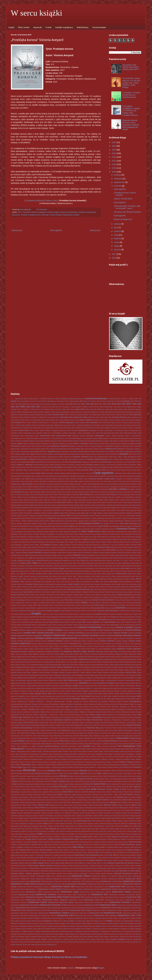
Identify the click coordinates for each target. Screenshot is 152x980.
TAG (75, 824)
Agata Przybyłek (39, 412)
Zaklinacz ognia (21, 929)
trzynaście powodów (107, 842)
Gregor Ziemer (32, 547)
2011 (101, 404)
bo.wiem (44, 454)
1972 (140, 401)
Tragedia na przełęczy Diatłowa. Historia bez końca (56, 837)
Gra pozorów (120, 545)
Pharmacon (137, 730)
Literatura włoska (135, 641)
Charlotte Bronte (38, 465)
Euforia (76, 526)
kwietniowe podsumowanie (117, 620)
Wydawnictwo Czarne (132, 881)
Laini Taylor (137, 620)
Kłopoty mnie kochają (111, 597)
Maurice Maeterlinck (64, 667)
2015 (119, 404)
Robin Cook (132, 773)
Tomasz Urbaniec (114, 834)
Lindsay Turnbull (78, 625)
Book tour (116, 454)
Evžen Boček (103, 526)
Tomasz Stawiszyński (101, 834)
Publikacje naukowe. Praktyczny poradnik (115, 759)
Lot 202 (125, 644)
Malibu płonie (65, 654)
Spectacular (137, 800)
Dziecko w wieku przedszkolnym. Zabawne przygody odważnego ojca (108, 505)
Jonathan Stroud (32, 584)
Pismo (51, 736)
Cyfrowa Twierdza (60, 473)
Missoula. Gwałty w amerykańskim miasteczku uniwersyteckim (114, 680)
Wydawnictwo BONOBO (116, 879)
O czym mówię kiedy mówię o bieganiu (58, 709)
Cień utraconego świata (38, 467)
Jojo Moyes (114, 582)
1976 (12, 404)
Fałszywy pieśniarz (51, 529)
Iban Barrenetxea (39, 558)
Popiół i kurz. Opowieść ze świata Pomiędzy (27, 746)
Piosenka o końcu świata (133, 733)
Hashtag (45, 553)
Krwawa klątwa (111, 608)
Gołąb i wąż (38, 545)
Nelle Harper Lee (97, 696)
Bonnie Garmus (91, 454)
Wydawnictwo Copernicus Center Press (58, 881)
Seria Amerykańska (95, 787)
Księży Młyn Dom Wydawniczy (109, 617)
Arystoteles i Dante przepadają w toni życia (84, 433)
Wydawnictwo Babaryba (44, 879)
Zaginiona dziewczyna (55, 926)
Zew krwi (132, 934)
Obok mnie (138, 709)
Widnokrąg (86, 858)
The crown (123, 829)
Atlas (113, 433)
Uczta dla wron (87, 844)
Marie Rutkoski (16, 662)
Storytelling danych (78, 808)
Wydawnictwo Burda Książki (20, 881)
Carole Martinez (41, 462)
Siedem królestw (112, 792)
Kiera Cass (25, 595)
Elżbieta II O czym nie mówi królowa (122, 516)
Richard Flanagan (29, 773)
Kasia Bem (63, 589)
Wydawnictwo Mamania (117, 895)
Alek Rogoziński (135, 415)
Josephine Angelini (61, 584)
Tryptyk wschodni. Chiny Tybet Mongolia (24, 842)
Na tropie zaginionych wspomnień (45, 691)
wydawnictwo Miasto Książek (94, 897)
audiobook (76, 436)
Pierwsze (91, 733)
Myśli (88, 688)
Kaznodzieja (119, 592)
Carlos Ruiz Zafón (28, 462)
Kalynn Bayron (101, 587)
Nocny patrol (83, 707)
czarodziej (73, 476)
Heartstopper (53, 553)
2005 (75, 404)
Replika (76, 771)
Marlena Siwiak (55, 662)
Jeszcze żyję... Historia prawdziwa (79, 576)
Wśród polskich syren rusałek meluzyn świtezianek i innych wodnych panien (79, 873)
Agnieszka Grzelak (98, 412)
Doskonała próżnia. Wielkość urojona (62, 497)
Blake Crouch (105, 452)
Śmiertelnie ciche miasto (64, 821)
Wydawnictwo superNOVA (61, 910)
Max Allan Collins (78, 667)
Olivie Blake (55, 717)
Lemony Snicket (16, 625)
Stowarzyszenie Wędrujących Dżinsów (121, 808)
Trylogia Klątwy (42, 839)
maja (116, 235)
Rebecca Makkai (108, 767)
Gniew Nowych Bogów (98, 542)
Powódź (83, 749)
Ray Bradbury (70, 767)
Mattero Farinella (36, 667)
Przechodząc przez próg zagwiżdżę (90, 754)
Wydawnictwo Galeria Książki (50, 889)
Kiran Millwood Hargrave (65, 595)
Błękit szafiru (26, 454)
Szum (63, 818)
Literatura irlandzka (120, 633)
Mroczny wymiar (97, 686)
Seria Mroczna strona (18, 789)
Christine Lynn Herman (107, 465)
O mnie (49, 27)
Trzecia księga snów (57, 842)
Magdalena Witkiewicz (72, 651)
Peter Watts (117, 730)
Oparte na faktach (85, 717)
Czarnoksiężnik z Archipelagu (21, 476)
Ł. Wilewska (120, 646)
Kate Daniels (28, 592)
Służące (35, 800)
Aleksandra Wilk (106, 417)
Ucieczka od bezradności (61, 844)
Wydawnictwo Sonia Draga (111, 908)
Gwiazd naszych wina (119, 547)
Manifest (61, 657)
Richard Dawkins (16, 773)
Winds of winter (102, 863)
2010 (96, 404)
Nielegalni (105, 701)
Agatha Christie (50, 412)
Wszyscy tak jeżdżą (73, 871)
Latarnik (13, 622)
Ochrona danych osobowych (21, 712)
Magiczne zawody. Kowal (41, 654)
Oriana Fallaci (39, 723)
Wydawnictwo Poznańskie (29, 905)
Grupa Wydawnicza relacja (76, 547)
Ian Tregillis (29, 558)
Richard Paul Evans (43, 773)
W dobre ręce (110, 850)
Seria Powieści (44, 789)
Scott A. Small (111, 784)
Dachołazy (43, 484)
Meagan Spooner (90, 667)
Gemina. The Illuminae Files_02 (24, 539)
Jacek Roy (60, 563)
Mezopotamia (46, 670)
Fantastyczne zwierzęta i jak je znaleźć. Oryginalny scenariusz (95, 529)
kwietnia (118, 239)
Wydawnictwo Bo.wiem (99, 879)
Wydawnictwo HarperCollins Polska (129, 889)
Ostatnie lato (44, 725)
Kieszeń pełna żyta (36, 595)
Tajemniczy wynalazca (31, 826)
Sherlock (77, 792)
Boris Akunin (133, 454)
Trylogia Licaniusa (54, 839)
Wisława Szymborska (116, 863)
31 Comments (42, 210)
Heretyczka (121, 553)
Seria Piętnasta (32, 789)
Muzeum (49, 688)
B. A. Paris (52, 438)
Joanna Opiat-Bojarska (115, 579)
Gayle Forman (75, 537)
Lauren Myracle (43, 622)
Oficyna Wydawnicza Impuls (126, 712)
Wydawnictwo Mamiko (134, 895)
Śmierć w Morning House (33, 821)
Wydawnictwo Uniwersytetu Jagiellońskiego (34, 913)
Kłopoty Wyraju (124, 597)
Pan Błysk (36, 728)
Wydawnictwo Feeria (101, 887)
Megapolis (132, 667)
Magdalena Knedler (125, 649)
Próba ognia (15, 754)
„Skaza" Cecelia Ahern (123, 199)
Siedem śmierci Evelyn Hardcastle (130, 792)
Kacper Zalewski (70, 587)
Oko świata (85, 715)
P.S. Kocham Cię (103, 725)
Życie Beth (97, 942)
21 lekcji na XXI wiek (48, 407)
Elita (81, 516)
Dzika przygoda (101, 510)
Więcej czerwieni (119, 860)
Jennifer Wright (64, 574)
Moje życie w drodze (72, 683)
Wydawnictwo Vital (96, 913)
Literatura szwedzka (55, 641)
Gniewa (109, 542)
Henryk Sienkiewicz (85, 553)
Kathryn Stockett (104, 592)
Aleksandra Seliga (80, 417)
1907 (132, 401)
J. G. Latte (124, 560)
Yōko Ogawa (95, 921)
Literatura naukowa (74, 636)
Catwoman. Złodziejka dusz (91, 462)
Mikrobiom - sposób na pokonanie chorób (43, 678)
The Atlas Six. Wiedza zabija (109, 829)
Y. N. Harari (78, 921)
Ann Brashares (96, 425)
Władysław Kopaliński (61, 866)
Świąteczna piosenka (35, 824)
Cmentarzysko (128, 467)
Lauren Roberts (65, 622)
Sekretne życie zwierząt (44, 787)
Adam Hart (89, 409)
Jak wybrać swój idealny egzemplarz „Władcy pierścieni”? (131, 67)
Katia (112, 592)
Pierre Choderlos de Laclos (62, 733)
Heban (60, 553)
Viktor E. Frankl (69, 850)
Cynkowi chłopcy (72, 473)
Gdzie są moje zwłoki (123, 537)
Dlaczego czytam (28, 492)
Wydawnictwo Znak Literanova (106, 916)
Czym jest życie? (124, 481)
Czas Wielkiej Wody (28, 479)
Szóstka (100, 816)
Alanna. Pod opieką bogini (92, 415)
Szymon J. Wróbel (83, 818)
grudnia (117, 175)
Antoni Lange (34, 430)
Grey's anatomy (51, 547)
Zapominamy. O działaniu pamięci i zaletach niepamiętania (31, 931)
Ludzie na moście (93, 646)
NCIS (64, 696)
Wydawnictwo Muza (33, 900)
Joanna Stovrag (129, 579)
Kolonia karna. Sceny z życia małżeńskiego (40, 600)
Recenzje (45, 215)
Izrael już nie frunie (113, 560)
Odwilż (105, 712)
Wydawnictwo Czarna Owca (112, 881)
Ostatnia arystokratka (32, 725)
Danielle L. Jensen (81, 484)
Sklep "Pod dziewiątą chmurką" (80, 797)
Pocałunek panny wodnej (27, 738)
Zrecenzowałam (99, 27)
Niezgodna (92, 704)
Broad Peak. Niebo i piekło (118, 457)
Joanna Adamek (33, 579)
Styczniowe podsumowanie (104, 810)
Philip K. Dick (15, 733)
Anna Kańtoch (24, 428)
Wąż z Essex (104, 855)
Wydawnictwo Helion (18, 892)
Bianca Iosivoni (100, 449)
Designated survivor (117, 487)
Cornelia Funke (100, 470)
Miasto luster (109, 670)
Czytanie (29, 484)
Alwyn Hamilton (86, 420)
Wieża (106, 860)
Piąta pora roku (48, 733)
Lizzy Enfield (64, 644)
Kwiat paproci (102, 620)
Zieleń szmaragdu (31, 937)
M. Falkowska (55, 649)
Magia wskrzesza (17, 654)
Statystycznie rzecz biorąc (59, 805)
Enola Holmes (75, 518)
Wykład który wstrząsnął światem (22, 918)
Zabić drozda (70, 923)
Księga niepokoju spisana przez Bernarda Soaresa (28, 617)
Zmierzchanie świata (28, 939)
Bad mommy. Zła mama (64, 438)
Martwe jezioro (136, 662)
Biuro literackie (79, 452)
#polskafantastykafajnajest (96, 398)
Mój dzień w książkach (107, 683)
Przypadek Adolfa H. (38, 759)
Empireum (52, 518)
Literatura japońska (18, 636)
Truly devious (123, 837)
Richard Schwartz (58, 773)
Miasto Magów (119, 670)
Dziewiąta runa (59, 510)
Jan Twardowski (101, 568)
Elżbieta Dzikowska (102, 516)
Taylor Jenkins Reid (117, 826)
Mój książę (119, 683)
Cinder (80, 467)
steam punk (73, 805)
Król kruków (130, 605)
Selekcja (56, 787)
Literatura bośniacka (39, 630)
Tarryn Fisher (88, 826)
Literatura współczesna (21, 643)
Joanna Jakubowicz (100, 579)
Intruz (33, 560)
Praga (127, 749)
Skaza (67, 797)
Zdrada (67, 934)
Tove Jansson (33, 837)
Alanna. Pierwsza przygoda (74, 415)
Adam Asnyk (71, 409)
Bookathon (124, 454)
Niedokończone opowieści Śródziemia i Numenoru (35, 701)
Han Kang (21, 550)
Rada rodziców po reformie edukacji (44, 765)
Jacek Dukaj (52, 563)
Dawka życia (22, 487)
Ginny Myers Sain (24, 542)
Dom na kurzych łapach (99, 494)
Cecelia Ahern (106, 462)
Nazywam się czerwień (53, 696)
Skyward (120, 797)
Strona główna (56, 230)
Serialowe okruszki (105, 789)
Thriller (40, 834)
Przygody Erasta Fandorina (20, 759)
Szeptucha (42, 816)
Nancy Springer (35, 694)
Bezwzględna (76, 449)
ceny (125, 462)
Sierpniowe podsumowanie (73, 795)
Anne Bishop (87, 428)
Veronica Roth (25, 850)
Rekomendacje (42, 771)
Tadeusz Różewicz (66, 824)
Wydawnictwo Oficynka (133, 900)
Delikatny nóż (75, 487)
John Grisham (66, 582)
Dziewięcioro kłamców (72, 510)
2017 (20, 212)
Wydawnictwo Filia (117, 887)
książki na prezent (48, 614)
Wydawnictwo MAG (100, 894)
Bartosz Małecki (130, 441)
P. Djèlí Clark (87, 725)
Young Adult (116, 921)
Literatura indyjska (106, 633)
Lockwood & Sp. (75, 644)
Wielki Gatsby (132, 858)
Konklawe (77, 603)
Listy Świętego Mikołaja (52, 627)
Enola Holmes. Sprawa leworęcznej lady (54, 521)
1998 (24, 404)
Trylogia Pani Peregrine (87, 839)
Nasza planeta (88, 694)
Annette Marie (23, 430)
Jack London (68, 563)
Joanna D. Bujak (73, 579)
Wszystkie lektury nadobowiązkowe (92, 871)
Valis (132, 847)
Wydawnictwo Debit (44, 884)
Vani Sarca (138, 847)
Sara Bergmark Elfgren (120, 781)
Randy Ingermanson (84, 765)
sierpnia (118, 224)
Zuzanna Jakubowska (134, 939)
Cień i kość (26, 467)
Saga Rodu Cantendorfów (75, 781)
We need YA (114, 855)
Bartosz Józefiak (119, 441)
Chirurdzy (71, 465)
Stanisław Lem (115, 802)
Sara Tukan (132, 781)
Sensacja (63, 786)
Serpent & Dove (120, 789)
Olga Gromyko (132, 715)
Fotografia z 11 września (55, 534)
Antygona (55, 430)
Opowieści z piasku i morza (132, 720)
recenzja (19, 771)
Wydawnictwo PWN (92, 905)
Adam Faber (80, 409)
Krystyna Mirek (41, 611)
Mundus (139, 686)
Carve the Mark (63, 462)
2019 (114, 168)
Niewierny (70, 704)
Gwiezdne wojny (132, 547)
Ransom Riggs (16, 767)
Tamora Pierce (60, 826)
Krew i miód (54, 605)
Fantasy (50, 212)
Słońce (29, 800)
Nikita (22, 707)
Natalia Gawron (108, 694)
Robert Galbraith (80, 773)
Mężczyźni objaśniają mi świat (75, 670)
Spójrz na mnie (52, 802)
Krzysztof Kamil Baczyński (107, 611)
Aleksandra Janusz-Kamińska (49, 417)
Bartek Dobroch (74, 441)
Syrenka (82, 813)
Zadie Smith (124, 923)
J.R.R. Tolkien (32, 563)
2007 (83, 404)
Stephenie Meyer (17, 808)
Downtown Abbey (81, 497)
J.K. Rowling (21, 563)
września (118, 186)
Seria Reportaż (55, 789)
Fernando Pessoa (30, 532)
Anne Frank (96, 428)
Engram (67, 518)
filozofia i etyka (100, 532)
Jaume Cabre (122, 571)
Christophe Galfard (121, 465)
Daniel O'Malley (69, 484)
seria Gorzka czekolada (120, 787)
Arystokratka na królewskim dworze (117, 430)
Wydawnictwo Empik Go (42, 887)
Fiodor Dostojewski (117, 532)
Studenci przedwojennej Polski (40, 810)
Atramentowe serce (48, 436)
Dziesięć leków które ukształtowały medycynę (53, 508)
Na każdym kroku (116, 688)
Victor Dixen (35, 850)
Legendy (95, 622)
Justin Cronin (33, 587)
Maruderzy (59, 665)
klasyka (114, 595)
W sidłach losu (98, 852)
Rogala (13, 776)
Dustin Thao (23, 502)
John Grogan (75, 582)
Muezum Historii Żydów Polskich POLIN (117, 686)
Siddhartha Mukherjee (88, 792)
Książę (133, 611)
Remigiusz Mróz (54, 770)
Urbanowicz (89, 847)
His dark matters (24, 555)
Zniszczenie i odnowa (61, 939)
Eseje (71, 526)
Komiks (117, 600)
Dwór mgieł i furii (76, 502)
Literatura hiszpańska (92, 633)
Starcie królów (44, 805)
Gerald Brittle (93, 539)
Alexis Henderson (133, 417)
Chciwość (64, 465)
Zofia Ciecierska (79, 939)
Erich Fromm (115, 524)
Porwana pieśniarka (110, 746)
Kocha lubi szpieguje (18, 600)
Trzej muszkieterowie (71, 842)
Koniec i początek (39, 603)
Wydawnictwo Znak (65, 915)
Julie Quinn (133, 584)
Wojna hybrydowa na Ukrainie (120, 866)
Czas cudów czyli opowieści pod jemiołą (128, 476)
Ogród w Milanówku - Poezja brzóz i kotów (49, 715)
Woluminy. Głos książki (70, 868)
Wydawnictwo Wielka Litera (132, 913)
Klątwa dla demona (29, 597)
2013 (109, 404)
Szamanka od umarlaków (113, 813)
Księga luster (128, 614)
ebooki (62, 513)
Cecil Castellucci (118, 462)
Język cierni (135, 576)
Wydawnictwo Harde (109, 889)
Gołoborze (47, 545)
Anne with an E (124, 428)
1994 (16, 404)
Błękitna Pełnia (36, 454)
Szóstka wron (108, 816)
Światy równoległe (21, 824)
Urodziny (96, 847)
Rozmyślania (112, 776)
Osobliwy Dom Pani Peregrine (104, 723)
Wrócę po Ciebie (136, 868)
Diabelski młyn (22, 489)
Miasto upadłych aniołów (35, 672)
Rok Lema (19, 776)
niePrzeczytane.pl (44, 704)
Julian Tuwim (125, 584)
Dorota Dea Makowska (31, 497)
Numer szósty (40, 709)
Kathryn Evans (93, 592)
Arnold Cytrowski (72, 430)
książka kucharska (25, 614)
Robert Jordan (102, 773)
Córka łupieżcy (20, 473)
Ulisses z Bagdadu (17, 847)
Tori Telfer (14, 837)
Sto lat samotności (52, 808)
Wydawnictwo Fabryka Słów (63, 887)
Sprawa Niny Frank (64, 802)
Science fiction (100, 784)
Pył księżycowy (89, 762)
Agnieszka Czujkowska (83, 412)
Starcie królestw (32, 805)
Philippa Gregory (36, 733)
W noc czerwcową (33, 852)
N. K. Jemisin (94, 688)
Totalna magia (23, 837)
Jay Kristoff (138, 571)
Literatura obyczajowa (124, 635)
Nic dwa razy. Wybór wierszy (50, 699)
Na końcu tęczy (128, 688)
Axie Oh (24, 438)
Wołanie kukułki (84, 868)
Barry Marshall (63, 441)
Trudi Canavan (112, 837)
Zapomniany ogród (58, 931)
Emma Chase (35, 518)
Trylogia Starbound (113, 839)
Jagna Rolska (86, 563)
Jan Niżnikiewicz (89, 568)
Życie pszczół (131, 942)
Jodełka (22, 582)
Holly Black (77, 555)
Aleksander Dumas (17, 417)
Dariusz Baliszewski (95, 484)
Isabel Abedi (98, 560)
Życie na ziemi (115, 942)
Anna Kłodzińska (35, 428)
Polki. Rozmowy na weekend (94, 741)
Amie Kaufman (16, 423)
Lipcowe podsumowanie (92, 625)
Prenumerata (82, 751)
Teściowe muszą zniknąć (83, 829)
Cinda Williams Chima (70, 467)
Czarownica (110, 476)
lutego (117, 246)
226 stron (59, 407)
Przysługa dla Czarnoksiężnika (71, 759)
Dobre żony (21, 494)
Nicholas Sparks (80, 699)
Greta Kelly (41, 547)
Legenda (89, 622)
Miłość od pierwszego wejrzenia (22, 680)
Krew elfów (45, 605)
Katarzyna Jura (107, 589)
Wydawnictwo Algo (125, 876)
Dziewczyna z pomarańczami (43, 510)
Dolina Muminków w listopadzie (69, 494)
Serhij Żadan (83, 787)
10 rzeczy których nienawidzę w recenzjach (50, 401)
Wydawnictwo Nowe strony (115, 900)
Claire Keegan (88, 467)
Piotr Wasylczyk (43, 736)
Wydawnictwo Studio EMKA (42, 910)
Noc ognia (65, 707)
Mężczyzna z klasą (58, 670)
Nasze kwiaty (98, 694)
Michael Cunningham (52, 672)
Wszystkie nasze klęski (112, 871)
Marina (24, 662)
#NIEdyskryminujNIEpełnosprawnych (72, 399)
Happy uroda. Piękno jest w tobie (94, 550)
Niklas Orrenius (30, 707)
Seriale (94, 789)
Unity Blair (44, 847)
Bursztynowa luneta (41, 459)
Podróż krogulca (97, 738)
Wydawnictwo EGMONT (25, 887)
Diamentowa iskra (42, 489)
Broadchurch (132, 457)
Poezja (21, 741)
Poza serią (104, 749)
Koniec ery (29, 603)
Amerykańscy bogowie (134, 420)
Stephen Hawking (124, 805)
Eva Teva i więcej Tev (86, 526)
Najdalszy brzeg (88, 691)
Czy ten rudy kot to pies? (92, 481)
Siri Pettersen (128, 795)
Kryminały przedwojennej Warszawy (23, 611)
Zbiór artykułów (28, 934)
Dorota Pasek (44, 497)
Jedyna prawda (53, 574)
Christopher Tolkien (135, 465)
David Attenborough (117, 484)
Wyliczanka (79, 918)
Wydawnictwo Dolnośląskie (77, 884)
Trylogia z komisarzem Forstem (131, 839)
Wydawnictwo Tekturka (115, 910)
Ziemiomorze (62, 937)
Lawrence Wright (76, 622)
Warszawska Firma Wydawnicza (87, 855)
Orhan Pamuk (29, 723)
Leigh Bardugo (110, 622)
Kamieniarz (110, 587)
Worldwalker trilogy (105, 868)
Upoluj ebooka (67, 847)
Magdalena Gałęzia (110, 649)
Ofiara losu (111, 712)
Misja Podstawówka (85, 680)
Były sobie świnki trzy (72, 459)
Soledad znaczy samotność (86, 800)
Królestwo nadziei (36, 608)
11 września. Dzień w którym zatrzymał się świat (104, 401)
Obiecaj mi (114, 709)
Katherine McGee (57, 592)
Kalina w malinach (89, 587)
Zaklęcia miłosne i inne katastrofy (107, 926)
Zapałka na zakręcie (92, 929)
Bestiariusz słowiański (60, 446)
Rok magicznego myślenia (32, 776)
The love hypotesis (40, 831)
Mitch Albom (23, 683)
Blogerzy (19, 454)
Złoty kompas (134, 937)
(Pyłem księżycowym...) (32, 399)
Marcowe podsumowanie (96, 657)
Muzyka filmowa (69, 688)
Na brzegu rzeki (105, 688)
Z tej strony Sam (37, 923)
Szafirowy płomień (97, 813)
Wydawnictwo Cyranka (93, 881)
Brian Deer (94, 457)
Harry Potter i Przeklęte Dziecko (126, 550)
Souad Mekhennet (116, 800)
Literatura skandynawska (25, 641)
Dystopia (14, 505)
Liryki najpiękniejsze (113, 625)
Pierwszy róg (99, 733)
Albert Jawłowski (117, 415)
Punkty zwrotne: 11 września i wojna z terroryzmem (54, 762)
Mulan (133, 686)
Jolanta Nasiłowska (125, 582)
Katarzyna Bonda (96, 589)
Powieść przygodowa (73, 749)
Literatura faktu (30, 633)
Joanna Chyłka (61, 579)
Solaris (74, 800)
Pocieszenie (63, 738)
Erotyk (53, 526)
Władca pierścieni (46, 866)
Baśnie (20, 444)
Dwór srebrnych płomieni (105, 502)
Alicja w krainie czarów (72, 420)
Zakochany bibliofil (44, 929)
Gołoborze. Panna (70, 545)
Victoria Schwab (58, 850)
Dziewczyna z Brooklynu (102, 508)
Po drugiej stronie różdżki (130, 736)
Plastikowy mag (99, 736)
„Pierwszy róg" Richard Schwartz (127, 212)
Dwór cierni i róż (63, 502)
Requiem (121, 771)
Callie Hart (83, 459)
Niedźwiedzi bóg (95, 701)
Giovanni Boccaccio (38, 542)
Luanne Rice (44, 646)
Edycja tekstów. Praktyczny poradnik (30, 516)
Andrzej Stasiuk (79, 423)
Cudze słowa (40, 473)
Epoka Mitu (75, 524)
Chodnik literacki (80, 465)
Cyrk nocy (82, 473)
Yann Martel (86, 921)
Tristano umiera (98, 837)
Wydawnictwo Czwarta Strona (23, 884)
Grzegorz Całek (91, 547)
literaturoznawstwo (53, 644)
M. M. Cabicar (76, 649)
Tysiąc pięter (48, 844)
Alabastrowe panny (41, 415)
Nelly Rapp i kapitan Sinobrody (114, 696)
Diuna (74, 489)
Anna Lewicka (55, 428)
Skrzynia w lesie (110, 797)
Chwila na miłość (16, 467)
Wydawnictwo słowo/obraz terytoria (88, 908)
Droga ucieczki (23, 500)
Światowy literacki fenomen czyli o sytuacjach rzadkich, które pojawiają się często (131, 125)
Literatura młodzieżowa (87, 212)
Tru (105, 837)
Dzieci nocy (47, 505)
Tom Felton (79, 834)
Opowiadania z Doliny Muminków (42, 720)
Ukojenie (117, 844)
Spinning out (42, 802)
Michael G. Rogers (79, 672)
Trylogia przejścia (101, 839)
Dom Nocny (111, 494)
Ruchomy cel (15, 779)
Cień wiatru (58, 467)
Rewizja (127, 771)
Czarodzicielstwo (63, 476)
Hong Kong (85, 555)
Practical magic (119, 749)
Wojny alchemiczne (56, 868)
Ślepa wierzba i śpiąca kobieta (100, 818)
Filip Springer (73, 532)
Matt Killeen (26, 667)
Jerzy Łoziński (106, 574)
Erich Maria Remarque (128, 524)
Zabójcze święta (80, 923)
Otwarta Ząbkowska (76, 725)
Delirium (83, 487)
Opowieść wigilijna (17, 723)
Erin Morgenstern (24, 526)
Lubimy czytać (54, 646)
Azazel (46, 438)
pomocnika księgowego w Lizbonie (97, 744)
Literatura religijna (112, 638)
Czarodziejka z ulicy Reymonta (87, 476)
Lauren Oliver (54, 622)
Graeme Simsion (130, 545)
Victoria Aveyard (56, 215)
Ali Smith (22, 420)
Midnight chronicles (83, 675)
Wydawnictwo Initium (34, 892)
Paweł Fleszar (35, 730)
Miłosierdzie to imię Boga (121, 678)
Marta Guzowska (103, 662)
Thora (139, 831)
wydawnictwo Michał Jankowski (115, 897)
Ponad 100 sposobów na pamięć (130, 744)
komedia (95, 600)
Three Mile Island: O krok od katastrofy (24, 834)
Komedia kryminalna (106, 600)
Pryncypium (24, 754)
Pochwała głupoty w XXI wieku (47, 738)
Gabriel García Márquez (19, 537)
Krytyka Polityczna (66, 611)
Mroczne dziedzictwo (45, 686)
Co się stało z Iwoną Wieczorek (52, 470)
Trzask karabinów (44, 842)
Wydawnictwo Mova (18, 900)
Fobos (25, 534)
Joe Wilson (37, 582)
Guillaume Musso (104, 547)
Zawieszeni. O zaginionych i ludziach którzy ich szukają (111, 931)
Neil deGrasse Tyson (73, 696)
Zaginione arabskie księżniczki (73, 926)
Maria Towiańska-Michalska (122, 659)
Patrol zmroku (117, 728)
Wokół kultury (83, 27)
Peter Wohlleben (127, 730)
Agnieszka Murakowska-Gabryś (116, 412)
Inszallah (14, 560)
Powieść (62, 749)
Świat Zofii (91, 821)
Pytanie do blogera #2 (123, 219)
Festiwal (39, 532)
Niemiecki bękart (115, 701)
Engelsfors (60, 518)
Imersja (92, 558)
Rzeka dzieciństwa (130, 779)
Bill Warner (44, 452)
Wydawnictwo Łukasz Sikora (67, 895)
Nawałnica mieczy (24, 696)
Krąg (39, 605)
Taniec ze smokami (77, 826)
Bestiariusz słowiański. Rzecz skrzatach (128, 446)
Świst (50, 824)
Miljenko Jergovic (106, 678)
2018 (114, 172)
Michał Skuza (44, 675)
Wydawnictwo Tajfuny (99, 910)
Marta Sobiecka (114, 662)
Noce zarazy (74, 707)
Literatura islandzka (135, 633)
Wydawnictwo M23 (84, 895)
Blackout (87, 452)
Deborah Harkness (46, 487)
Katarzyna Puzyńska (119, 589)
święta (45, 824)
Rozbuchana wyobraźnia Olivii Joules (94, 776)
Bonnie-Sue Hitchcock (105, 454)
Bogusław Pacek (66, 454)
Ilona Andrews (83, 558)
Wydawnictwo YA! (34, 916)
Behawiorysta (133, 444)
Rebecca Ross (119, 767)
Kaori (13, 589)
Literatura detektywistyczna (114, 630)
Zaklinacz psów (32, 929)
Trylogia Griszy (31, 839)
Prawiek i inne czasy (70, 751)
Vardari (13, 850)
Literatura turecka (93, 641)
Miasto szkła (22, 672)
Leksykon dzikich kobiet (133, 622)
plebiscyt (108, 736)
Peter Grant (109, 730)
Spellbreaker (15, 802)
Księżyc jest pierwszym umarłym (130, 617)
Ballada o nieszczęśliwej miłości (87, 438)
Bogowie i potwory (53, 454)
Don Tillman (18, 497)
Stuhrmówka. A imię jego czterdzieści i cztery (66, 810)
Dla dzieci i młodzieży (118, 489)
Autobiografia (100, 436)
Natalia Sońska (120, 694)
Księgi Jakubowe (79, 617)
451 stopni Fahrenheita (104, 407)
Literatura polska (43, 638)
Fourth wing (68, 534)
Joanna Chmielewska (47, 579)
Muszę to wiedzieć (35, 688)
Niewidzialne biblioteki (58, 704)
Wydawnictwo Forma (18, 889)
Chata (46, 465)
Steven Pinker (40, 808)
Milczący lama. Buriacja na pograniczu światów (84, 678)
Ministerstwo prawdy (56, 680)
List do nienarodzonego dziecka (131, 625)
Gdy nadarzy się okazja (88, 537)
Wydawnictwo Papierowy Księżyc (61, 902)
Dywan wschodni (23, 505)
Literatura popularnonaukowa (65, 638)
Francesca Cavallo (108, 534)
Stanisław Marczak (128, 802)
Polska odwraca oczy (125, 741)
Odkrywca (98, 712)
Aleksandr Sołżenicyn (31, 417)
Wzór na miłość (62, 921)
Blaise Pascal (95, 452)
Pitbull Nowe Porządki (61, 736)
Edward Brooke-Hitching (111, 513)
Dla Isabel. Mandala (135, 489)
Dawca (134, 484)
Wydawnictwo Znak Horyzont (84, 916)
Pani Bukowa (53, 728)
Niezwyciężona (124, 704)
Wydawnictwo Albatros (81, 876)
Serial (88, 789)
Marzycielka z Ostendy (108, 665)
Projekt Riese (108, 751)
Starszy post (95, 230)
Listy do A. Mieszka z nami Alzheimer (31, 627)
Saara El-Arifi (48, 781)
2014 (114, 404)
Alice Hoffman (51, 420)
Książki (11, 27)
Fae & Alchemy (22, 529)
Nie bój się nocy (92, 699)
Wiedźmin (118, 858)
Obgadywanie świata (103, 709)
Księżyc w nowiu (29, 620)
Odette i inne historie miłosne (69, 712)
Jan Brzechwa (79, 568)
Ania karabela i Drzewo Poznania (33, 425)
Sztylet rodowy (24, 818)
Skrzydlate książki (98, 797)
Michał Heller (131, 672)
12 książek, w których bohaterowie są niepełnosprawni (131, 95)
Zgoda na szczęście (17, 937)
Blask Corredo (115, 452)
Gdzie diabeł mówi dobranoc (106, 537)
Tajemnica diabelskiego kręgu (131, 824)
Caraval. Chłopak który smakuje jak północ (122, 459)
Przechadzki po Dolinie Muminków (65, 754)
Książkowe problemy (116, 614)
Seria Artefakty (107, 787)
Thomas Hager (132, 831)
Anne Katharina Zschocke (109, 428)
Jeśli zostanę (96, 576)
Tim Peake (55, 834)
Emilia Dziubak (25, 518)
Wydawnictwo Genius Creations (72, 889)
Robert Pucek (123, 773)
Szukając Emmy (55, 818)
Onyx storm (75, 717)
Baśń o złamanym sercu (84, 444)
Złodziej (70, 937)
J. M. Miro (136, 560)
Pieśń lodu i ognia (110, 733)
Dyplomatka (137, 502)
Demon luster (105, 487)
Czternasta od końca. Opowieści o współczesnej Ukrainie (44, 481)
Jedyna (45, 574)
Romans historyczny (74, 776)
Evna (96, 526)
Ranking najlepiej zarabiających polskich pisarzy (125, 765)
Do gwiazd (102, 492)
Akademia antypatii (17, 415)
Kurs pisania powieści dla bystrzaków (74, 620)
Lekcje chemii (120, 622)
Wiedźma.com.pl (108, 858)
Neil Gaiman (86, 696)
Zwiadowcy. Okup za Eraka (20, 942)
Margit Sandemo (28, 659)
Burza (50, 459)
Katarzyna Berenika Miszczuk (78, 589)
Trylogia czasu (20, 839)
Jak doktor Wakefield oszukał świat (127, 563)
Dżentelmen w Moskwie (32, 513)
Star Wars (23, 805)
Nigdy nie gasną (136, 704)
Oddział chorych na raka (49, 712)
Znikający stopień (47, 939)
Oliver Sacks (45, 717)
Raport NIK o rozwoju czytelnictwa (34, 767)
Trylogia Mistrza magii (70, 839)
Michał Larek (22, 675)
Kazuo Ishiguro (128, 592)
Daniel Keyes (59, 484)
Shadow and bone (55, 792)
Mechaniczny (101, 667)
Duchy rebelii (131, 500)
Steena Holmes (83, 805)
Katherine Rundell (69, 592)
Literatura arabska (109, 627)
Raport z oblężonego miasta (55, 767)
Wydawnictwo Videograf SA (79, 913)
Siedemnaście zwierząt (19, 795)
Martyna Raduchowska (47, 665)
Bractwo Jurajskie (48, 457)
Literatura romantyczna (126, 638)
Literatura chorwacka (83, 630)
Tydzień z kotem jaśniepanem (21, 844)
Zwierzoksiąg (34, 942)
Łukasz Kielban (23, 649)
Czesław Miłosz (109, 479)
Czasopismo (40, 479)
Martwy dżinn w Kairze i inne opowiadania (25, 665)
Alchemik (126, 415)
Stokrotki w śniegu (65, 808)
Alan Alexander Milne (56, 415)
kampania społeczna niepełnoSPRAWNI (128, 587)
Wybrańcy (110, 873)
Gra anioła (103, 545)
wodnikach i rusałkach (89, 866)
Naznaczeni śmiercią (38, 696)
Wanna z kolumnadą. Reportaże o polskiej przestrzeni (48, 855)
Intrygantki (39, 560)
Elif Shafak (75, 516)
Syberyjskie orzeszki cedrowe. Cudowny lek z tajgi (50, 813)
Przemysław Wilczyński (19, 757)
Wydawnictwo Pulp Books (75, 905)
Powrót (89, 749)
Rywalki (96, 779)
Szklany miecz (51, 200)
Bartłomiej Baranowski (87, 441)
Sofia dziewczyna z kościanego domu (58, 800)
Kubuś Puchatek (41, 620)
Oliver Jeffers (35, 717)
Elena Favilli (65, 516)
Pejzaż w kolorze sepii (78, 730)
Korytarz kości (121, 603)
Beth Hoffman (41, 449)
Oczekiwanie (35, 712)
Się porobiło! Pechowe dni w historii (95, 795)
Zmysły (38, 939)
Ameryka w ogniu (120, 420)
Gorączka (95, 545)
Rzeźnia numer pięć (24, 781)
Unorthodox (52, 847)
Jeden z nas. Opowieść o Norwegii (23, 574)
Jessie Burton (122, 574)
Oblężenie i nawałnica (126, 709)
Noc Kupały (56, 707)
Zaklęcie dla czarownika (126, 926)
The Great (30, 831)
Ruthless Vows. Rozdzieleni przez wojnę (35, 779)
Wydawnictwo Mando (18, 897)
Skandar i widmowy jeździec (32, 797)
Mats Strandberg (16, 667)
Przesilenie (31, 757)
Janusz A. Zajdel (29, 571)
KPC (35, 605)
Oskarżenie (89, 723)
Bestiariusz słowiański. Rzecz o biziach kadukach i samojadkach (91, 446)
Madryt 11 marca (97, 649)
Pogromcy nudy (35, 741)
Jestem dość (132, 574)
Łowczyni (135, 646)
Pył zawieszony (100, 762)
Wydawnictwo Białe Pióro (82, 879)
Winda (94, 863)
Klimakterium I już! (60, 597)
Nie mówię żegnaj (109, 699)
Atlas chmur (119, 433)
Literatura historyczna (76, 633)
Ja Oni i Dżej (43, 563)
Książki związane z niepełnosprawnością (81, 614)
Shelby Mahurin (68, 792)
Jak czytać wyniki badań (106, 563)
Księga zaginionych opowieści (55, 617)
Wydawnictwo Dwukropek (96, 884)
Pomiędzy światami (78, 744)
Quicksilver (138, 762)
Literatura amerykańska (69, 212)
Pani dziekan (62, 728)
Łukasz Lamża (34, 649)
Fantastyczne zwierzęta (66, 529)
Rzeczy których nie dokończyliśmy (111, 779)
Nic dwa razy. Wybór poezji (31, 699)
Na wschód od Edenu (64, 691)
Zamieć (60, 929)
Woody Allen (94, 868)
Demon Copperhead (93, 487)
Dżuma (43, 513)
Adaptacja (138, 409)
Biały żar (91, 449)
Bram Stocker (59, 457)
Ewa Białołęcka (114, 526)
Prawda (33, 751)
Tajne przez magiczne (46, 826)
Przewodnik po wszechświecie (46, 757)
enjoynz (71, 968)
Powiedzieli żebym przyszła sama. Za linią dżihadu (42, 749)
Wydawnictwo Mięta (134, 897)
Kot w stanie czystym (25, 605)
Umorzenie (37, 847)
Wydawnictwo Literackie (46, 894)
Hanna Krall (48, 550)
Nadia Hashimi (77, 691)
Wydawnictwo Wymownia (19, 916)
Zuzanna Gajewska (118, 939)
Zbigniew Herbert (17, 934)
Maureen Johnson (49, 667)
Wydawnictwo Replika (124, 905)
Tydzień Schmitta (135, 842)
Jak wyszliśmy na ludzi (76, 566)
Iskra (104, 560)
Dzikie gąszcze (131, 510)
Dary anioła (106, 484)
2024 (114, 150)
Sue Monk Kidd (129, 810)
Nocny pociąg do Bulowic (97, 707)
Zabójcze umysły (92, 923)
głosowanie (86, 542)
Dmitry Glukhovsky (91, 492)
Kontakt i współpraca (64, 27)
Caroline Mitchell (52, 462)
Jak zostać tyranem (32, 568)
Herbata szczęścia (98, 553)
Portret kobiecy (97, 746)
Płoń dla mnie (116, 736)
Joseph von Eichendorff (46, 584)
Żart (53, 942)
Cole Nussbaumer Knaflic (72, 470)
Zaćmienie (116, 923)
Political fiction (64, 741)
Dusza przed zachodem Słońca (38, 502)
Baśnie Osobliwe (29, 444)
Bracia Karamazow (34, 457)
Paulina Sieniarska (23, 730)
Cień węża (50, 467)
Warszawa (70, 855)
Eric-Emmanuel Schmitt (89, 523)
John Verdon (104, 582)
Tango (67, 826)
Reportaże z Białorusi (110, 771)
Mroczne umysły (71, 686)
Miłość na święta (136, 678)
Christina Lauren (92, 465)
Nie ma (100, 699)
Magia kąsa (99, 651)
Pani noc (70, 728)
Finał (108, 532)
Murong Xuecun (16, 688)
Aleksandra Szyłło (94, 417)
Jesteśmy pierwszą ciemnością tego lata (38, 576)
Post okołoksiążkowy (127, 746)
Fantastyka (42, 212)
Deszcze (127, 487)
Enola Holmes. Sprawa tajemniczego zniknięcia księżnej (118, 521)
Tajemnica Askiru (93, 824)
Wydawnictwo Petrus (101, 902)
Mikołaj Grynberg (23, 678)
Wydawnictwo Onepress (19, 902)
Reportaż (83, 770)
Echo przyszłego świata (72, 513)
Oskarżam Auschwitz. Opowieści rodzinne (71, 723)
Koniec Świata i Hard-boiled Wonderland (59, 603)
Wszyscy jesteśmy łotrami (57, 871)
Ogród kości (29, 715)
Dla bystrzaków (104, 489)
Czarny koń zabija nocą (49, 476)
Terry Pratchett (50, 829)
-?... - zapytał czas (17, 399)
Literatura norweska (106, 636)
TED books (29, 829)
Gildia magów (132, 539)
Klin (77, 597)
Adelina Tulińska (16, 412)
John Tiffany (95, 582)
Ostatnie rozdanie (55, 725)
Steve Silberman (28, 808)
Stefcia (101, 805)
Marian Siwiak (137, 659)
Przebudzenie (33, 754)
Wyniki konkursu (89, 918)
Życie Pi (123, 942)
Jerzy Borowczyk (75, 574)
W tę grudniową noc (134, 852)
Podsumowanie (122, 738)
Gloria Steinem (50, 542)
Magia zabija (28, 654)
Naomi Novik (47, 694)
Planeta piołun (88, 736)
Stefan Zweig (93, 805)
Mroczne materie (59, 686)
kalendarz (79, 587)
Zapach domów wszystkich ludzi (74, 929)
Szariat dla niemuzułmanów (132, 813)
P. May (94, 725)
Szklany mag (61, 816)
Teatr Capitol (133, 826)
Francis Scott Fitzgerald (123, 534)
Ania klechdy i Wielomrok (53, 425)
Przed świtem (108, 754)
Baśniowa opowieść (67, 444)
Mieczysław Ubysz (97, 675)
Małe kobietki (74, 654)
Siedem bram (101, 792)
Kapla (17, 589)
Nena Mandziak (131, 696)
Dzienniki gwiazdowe (22, 508)
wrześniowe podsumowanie (20, 871)
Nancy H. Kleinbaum (22, 694)
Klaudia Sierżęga (16, 597)
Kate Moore (38, 592)
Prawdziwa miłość (56, 751)
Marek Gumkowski (123, 657)
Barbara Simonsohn (51, 441)
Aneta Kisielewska (104, 423)
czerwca (118, 231)
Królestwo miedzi (23, 608)
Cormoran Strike (87, 470)
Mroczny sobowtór (84, 686)
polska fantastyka (111, 741)
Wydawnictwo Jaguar (70, 892)
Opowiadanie (59, 720)
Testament (70, 829)
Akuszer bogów (29, 415)
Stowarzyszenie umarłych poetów (97, 808)
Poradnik (86, 746)
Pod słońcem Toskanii (75, 738)
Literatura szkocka (40, 641)
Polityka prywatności (77, 741)
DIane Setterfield (66, 489)
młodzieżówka (50, 683)
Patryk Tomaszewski (130, 728)
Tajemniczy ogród (17, 826)
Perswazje (90, 730)
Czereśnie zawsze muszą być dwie (57, 479)
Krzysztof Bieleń (91, 611)
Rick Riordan (69, 773)
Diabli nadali (32, 489)
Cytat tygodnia (120, 189)
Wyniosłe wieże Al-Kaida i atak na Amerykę (110, 918)
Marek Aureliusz (111, 657)
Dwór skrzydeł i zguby (89, 502)
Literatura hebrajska (61, 633)
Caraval (104, 459)
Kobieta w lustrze (135, 597)
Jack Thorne (77, 563)
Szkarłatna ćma (51, 816)
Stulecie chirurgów (88, 810)
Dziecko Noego (68, 505)
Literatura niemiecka (90, 635)
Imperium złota (107, 558)
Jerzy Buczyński (87, 574)
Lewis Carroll (52, 625)
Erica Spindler (105, 524)
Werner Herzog (125, 855)
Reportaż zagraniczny (95, 771)
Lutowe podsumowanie (107, 646)
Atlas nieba (137, 433)
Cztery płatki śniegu (76, 481)
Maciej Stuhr (86, 649)
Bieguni (37, 452)
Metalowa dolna (36, 670)
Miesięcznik (134, 675)
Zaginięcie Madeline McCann (37, 926)
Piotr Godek (25, 736)
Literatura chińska (69, 630)
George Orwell (67, 539)
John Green (56, 582)
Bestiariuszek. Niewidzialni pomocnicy (24, 449)
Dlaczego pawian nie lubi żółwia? (45, 492)
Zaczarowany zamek (105, 923)
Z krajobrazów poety (24, 923)
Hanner (80, 550)
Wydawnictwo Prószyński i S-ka (53, 905)
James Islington (59, 568)
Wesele (134, 855)
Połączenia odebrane (64, 744)
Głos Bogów (60, 542)
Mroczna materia (129, 683)
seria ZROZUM (80, 789)
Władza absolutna (75, 866)
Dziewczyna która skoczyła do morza (81, 508)
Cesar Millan (131, 462)
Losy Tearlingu (117, 644)
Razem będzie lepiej (82, 767)
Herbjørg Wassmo (111, 553)
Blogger (101, 968)
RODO (139, 773)
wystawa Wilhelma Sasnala (35, 921)
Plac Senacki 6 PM (76, 736)
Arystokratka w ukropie (60, 433)
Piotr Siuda (33, 736)
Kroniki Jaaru (99, 605)
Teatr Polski (20, 829)
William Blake (60, 863)
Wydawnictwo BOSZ (133, 879)
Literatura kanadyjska (34, 636)
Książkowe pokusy (102, 614)
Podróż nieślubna (109, 738)
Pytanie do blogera (126, 762)
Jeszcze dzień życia (59, 576)
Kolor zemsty (60, 600)
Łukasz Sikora (45, 649)
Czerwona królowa (35, 200)
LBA (84, 622)
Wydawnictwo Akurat (63, 876)
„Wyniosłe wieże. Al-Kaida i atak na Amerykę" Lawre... (127, 207)
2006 (79, 404)
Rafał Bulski (61, 765)
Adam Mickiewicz (99, 409)
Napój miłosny (58, 694)
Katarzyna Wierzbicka (134, 589)
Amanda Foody (98, 420)
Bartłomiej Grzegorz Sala (104, 441)
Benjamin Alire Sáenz (43, 446)
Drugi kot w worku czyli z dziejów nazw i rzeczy (60, 500)
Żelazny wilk (59, 942)
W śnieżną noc (122, 852)
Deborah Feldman (33, 487)
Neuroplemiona (16, 699)
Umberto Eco (28, 847)
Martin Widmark (125, 662)
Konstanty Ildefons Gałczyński (99, 603)
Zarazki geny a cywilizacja (73, 931)
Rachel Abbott (16, 765)
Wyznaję (54, 921)
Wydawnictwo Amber (28, 879)
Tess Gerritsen (61, 829)
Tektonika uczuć (39, 829)
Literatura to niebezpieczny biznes (75, 641)
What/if (139, 855)
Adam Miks (109, 409)
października (120, 182)
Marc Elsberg (69, 657)
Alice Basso (42, 420)
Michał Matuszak (33, 675)
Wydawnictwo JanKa (87, 892)
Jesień (114, 574)
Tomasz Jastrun (88, 834)
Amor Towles (27, 423)
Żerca (66, 942)
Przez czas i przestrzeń (105, 757)
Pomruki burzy (114, 744)
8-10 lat (123, 407)
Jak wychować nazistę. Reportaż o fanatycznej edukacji (49, 566)
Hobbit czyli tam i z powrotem (62, 555)
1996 (20, 404)
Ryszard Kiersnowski (71, 779)
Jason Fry (113, 571)
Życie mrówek (105, 942)
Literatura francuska (45, 633)
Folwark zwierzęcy (40, 534)
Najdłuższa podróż (100, 691)
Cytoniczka (118, 473)
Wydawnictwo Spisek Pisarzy (131, 908)
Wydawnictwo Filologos (133, 887)
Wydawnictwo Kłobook (103, 892)
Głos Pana (78, 542)
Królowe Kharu (85, 608)
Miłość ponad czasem (41, 680)
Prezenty (90, 751)
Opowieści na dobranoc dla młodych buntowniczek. (84, 720)
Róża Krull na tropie (135, 776)
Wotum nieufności (118, 868)
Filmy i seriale (24, 27)
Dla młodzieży (16, 492)
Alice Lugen (60, 420)
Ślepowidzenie (116, 818)
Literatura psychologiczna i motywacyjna (92, 638)
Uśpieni (116, 847)
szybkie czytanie (71, 818)
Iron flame (90, 560)
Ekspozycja (56, 516)
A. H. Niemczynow (34, 409)
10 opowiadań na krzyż (27, 401)
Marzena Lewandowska (92, 665)
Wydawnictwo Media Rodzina (57, 897)
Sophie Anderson (103, 800)
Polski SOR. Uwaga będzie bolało (33, 744)
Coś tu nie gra (111, 470)
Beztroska (68, 449)
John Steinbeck (86, 582)
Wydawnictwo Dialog (59, 884)
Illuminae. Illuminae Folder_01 (67, 558)
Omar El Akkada (65, 717)
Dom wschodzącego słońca (125, 494)
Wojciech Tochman (103, 866)
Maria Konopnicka (54, 659)
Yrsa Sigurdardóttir (127, 921)
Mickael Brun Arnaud (69, 675)
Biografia (51, 452)
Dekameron (57, 487)
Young (109, 921)
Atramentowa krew (17, 436)
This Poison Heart (97, 831)
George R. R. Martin (80, 539)
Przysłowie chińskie (53, 759)
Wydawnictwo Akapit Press (46, 876)
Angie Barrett (116, 423)
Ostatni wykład (20, 725)
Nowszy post (17, 230)
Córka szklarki (30, 473)
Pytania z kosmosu (112, 762)
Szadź (88, 813)
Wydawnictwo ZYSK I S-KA (130, 915)
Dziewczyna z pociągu (24, 510)
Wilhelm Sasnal (49, 863)
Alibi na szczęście (31, 420)
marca (117, 242)
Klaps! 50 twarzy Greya (87, 595)
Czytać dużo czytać (18, 484)
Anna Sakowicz (77, 428)
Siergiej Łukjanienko (34, 795)
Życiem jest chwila (29, 945)
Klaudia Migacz (136, 595)
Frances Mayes (96, 534)
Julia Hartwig (116, 584)
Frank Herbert (137, 534)
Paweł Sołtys (57, 730)
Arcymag (62, 430)
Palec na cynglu (120, 725)
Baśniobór (56, 444)
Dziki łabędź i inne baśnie (116, 510)
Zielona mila (41, 937)
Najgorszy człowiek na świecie (117, 691)
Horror (92, 555)
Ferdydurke (19, 532)
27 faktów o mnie (87, 407)
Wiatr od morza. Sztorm (48, 858)
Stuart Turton (24, 810)
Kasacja (56, 589)
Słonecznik (23, 800)
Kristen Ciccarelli (64, 605)
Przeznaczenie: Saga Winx (123, 757)
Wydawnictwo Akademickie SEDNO (23, 876)
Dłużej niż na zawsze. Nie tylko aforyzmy (71, 492)
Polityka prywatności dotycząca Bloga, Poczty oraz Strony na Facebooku (49, 957)
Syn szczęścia (74, 813)
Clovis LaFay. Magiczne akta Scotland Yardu (108, 467)
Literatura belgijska (25, 630)
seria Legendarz (135, 787)
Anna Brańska (118, 425)
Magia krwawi (109, 651)
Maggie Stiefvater (88, 651)
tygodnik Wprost (37, 844)
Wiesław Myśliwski (96, 860)
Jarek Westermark (69, 571)
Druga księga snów (36, 500)
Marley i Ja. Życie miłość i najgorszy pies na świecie (79, 662)
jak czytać (94, 563)
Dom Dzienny (85, 494)
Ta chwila (56, 824)
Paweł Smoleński (46, 730)
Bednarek (125, 444)
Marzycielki (120, 665)
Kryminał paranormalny (133, 608)
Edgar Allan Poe (87, 513)
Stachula (95, 802)
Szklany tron (81, 816)
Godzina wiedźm (118, 542)
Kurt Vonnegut (92, 620)
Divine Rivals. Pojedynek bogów (87, 489)
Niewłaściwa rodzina (81, 704)
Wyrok (128, 918)
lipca (116, 228)
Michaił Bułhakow (119, 672)
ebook (56, 513)
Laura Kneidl (33, 622)
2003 (67, 404)
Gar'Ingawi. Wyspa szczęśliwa (37, 537)
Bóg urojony (23, 457)
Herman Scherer (131, 553)
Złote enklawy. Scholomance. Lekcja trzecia (114, 937)
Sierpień (60, 795)
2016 (114, 258)
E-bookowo (50, 513)
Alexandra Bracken (119, 417)
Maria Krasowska (67, 659)
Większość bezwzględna (133, 860)
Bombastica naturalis (79, 454)
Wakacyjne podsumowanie (20, 855)
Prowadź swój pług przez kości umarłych (127, 751)
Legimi (101, 622)
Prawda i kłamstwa (43, 751)
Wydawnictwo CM (37, 881)
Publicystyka (95, 759)
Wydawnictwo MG (77, 897)
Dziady (31, 505)
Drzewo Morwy (98, 500)
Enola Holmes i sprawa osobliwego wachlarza (96, 518)
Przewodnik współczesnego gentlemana (71, 757)
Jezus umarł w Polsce (109, 576)
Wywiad (47, 921)
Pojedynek (44, 741)
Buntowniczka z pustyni (25, 459)
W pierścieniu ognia (60, 852)
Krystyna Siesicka (53, 611)
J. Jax (130, 560)
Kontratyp (113, 603)
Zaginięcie (23, 926)
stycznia (118, 250)
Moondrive (16, 215)
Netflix (139, 696)
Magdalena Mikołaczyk (29, 651)
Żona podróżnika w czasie (84, 942)
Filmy (80, 532)
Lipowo (103, 625)
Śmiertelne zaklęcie (49, 821)
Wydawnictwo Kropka (26, 895)
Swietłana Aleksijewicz (24, 813)
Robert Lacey (113, 773)
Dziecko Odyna (79, 505)
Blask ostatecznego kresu (129, 452)
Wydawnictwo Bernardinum (62, 879)
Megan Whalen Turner (121, 667)
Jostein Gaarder (74, 584)
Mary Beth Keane (69, 665)
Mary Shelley (79, 665)
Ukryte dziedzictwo (128, 844)
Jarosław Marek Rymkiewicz (100, 571)
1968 (136, 401)
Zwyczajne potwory (45, 942)
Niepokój (35, 704)
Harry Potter (110, 550)
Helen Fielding (67, 553)
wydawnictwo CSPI (78, 881)
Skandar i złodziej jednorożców (53, 797)
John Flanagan (47, 582)
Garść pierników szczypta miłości (59, 537)
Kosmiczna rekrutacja (134, 603)
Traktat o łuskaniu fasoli (83, 837)
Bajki (74, 438)
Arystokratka (83, 430)
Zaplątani (138, 929)
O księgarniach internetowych (82, 709)
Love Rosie (35, 646)
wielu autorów (57, 860)
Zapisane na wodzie (106, 929)
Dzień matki (34, 508)
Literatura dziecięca (133, 630)
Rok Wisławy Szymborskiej (51, 776)
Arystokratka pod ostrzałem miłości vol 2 (37, 433)
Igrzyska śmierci (51, 558)
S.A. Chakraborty (38, 781)
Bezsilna (61, 449)
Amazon (106, 420)
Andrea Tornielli (37, 423)
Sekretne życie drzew (128, 784)
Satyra (43, 784)
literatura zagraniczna (38, 644)
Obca (94, 709)
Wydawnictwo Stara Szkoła (21, 910)
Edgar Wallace (98, 513)
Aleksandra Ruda (66, 417)
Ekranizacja (48, 516)
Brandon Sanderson (82, 457)
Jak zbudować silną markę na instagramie (98, 566)
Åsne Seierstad (105, 433)
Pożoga (111, 749)
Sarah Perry (21, 784)
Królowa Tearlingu (74, 608)
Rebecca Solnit (129, 767)
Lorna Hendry (106, 644)
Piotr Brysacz (15, 736)
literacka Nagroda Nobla (69, 627)
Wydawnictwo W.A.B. (113, 913)
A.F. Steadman (46, 409)
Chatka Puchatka (54, 465)
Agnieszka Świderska (134, 412)
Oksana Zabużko (107, 715)
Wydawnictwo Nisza (76, 900)
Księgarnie (69, 617)
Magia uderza (137, 651)
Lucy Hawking (64, 646)
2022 (114, 157)
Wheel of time (16, 858)
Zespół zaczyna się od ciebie (118, 934)
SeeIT (118, 784)
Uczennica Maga (76, 844)
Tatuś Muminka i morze (101, 826)
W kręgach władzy (132, 850)
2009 (92, 404)
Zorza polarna (90, 939)
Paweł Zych (66, 730)
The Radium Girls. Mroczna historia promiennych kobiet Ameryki (69, 831)
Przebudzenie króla (45, 754)
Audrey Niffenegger (87, 436)
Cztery (66, 481)
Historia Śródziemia (45, 555)
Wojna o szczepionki (42, 868)
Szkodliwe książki (91, 816)
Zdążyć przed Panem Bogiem (54, 934)
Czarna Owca (127, 473)
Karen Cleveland (25, 589)
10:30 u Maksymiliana (72, 401)
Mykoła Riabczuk (80, 688)
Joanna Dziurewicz (86, 579)
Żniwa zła (71, 942)
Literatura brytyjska (54, 630)
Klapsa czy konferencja (104, 595)
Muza (44, 688)
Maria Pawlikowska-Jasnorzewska (86, 659)
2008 (87, 404)
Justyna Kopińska (44, 587)
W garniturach (120, 850)
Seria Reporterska (67, 789)
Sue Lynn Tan (118, 810)
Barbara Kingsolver (23, 441)
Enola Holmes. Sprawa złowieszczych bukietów (54, 524)
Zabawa (63, 923)
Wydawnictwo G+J (32, 889)
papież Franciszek (106, 728)
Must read (25, 688)
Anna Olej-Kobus (66, 428)
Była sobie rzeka (58, 459)
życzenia (38, 945)
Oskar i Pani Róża (50, 723)
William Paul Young (72, 863)
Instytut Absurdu (118, 558)
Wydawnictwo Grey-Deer (92, 889)
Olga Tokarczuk (24, 717)
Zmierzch (17, 939)
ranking (105, 765)
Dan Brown (50, 484)
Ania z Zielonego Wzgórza (81, 425)
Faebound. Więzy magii (36, 529)
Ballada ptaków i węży (105, 438)
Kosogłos (14, 605)
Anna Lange (45, 428)
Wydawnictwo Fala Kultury (85, 887)
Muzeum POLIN (57, 688)
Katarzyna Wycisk (17, 592)
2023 (114, 153)
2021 (114, 161)
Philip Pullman (25, 733)
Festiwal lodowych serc (50, 532)
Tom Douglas (70, 834)
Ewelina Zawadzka (126, 526)
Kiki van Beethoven (49, 595)
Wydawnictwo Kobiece (121, 892)
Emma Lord (44, 518)
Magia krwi (117, 651)
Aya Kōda (30, 438)
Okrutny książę (95, 715)
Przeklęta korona (34, 215)
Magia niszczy (127, 651)
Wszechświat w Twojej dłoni (39, 871)
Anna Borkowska (107, 425)
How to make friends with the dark (117, 555)
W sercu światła (87, 852)
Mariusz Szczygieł (43, 662)
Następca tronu (68, 694)
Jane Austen (125, 568)
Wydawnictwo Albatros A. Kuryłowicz (105, 876)
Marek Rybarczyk (135, 657)
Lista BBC (14, 627)
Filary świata (63, 532)
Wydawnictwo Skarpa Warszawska (50, 908)
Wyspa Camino (136, 918)
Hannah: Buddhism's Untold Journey (65, 550)
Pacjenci (112, 725)
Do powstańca (111, 492)
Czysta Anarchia (136, 481)
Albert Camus (106, 415)
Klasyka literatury (124, 595)
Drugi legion (82, 500)
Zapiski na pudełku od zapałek (124, 929)
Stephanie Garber (110, 805)
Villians (77, 850)
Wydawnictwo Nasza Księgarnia (55, 900)
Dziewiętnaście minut (88, 510)
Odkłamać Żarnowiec (87, 712)
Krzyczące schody (79, 611)
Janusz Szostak (58, 571)
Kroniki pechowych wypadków (115, 605)
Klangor (76, 595)
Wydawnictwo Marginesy (35, 897)
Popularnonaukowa (52, 746)
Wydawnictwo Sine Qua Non (26, 908)
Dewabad (14, 489)
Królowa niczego (62, 608)
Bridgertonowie (103, 457)
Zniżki (71, 939)
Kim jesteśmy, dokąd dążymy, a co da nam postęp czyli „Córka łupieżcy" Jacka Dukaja (131, 83)
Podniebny (87, 738)
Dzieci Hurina (38, 505)
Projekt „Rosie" (98, 751)
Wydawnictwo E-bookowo (114, 884)
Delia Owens (66, 487)
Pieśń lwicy (120, 733)
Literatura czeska (97, 630)
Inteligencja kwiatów (24, 560)
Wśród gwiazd (46, 873)
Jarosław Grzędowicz (83, 571)
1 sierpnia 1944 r (133, 399)
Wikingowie (15, 863)
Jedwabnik (39, 574)
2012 (105, 404)
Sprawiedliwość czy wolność (81, 802)
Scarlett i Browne (51, 784)
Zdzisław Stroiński (85, 934)
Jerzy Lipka (97, 574)
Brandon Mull (69, 457)
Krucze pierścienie (98, 608)
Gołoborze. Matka (58, 545)
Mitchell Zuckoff (33, 683)
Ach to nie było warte (58, 409)
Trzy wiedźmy (95, 842)
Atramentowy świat (64, 436)
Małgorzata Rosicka (24, 657)
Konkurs (84, 602)
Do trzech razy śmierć (123, 492)
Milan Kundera (63, 678)
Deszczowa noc (136, 487)
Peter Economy (99, 730)
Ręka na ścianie (136, 771)
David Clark (128, 484)
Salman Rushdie (90, 781)
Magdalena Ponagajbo (44, 651)
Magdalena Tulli (58, 651)
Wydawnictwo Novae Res (94, 900)
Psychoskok (86, 759)
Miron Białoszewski (71, 680)
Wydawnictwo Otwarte (71, 215)
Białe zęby (84, 449)
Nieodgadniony (136, 701)
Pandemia (44, 728)
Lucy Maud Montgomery (78, 646)
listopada (118, 179)
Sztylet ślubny (34, 818)
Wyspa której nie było (18, 921)
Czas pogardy (16, 479)
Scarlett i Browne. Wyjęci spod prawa (70, 784)
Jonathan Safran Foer (18, 584)
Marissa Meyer (31, 662)
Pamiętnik (130, 725)
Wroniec (127, 868)
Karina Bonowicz (47, 589)
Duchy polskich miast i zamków (115, 500)
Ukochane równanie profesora (103, 844)
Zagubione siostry (89, 926)
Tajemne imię (82, 824)
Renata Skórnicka (67, 771)
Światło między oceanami (121, 821)
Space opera (128, 800)
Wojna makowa (136, 866)
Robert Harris (91, 773)
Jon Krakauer (137, 582)
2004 (71, 404)
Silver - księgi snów (115, 795)
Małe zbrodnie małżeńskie (89, 654)
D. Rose (36, 484)
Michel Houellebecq (55, 675)
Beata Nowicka (99, 444)
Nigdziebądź (15, 707)
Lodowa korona (88, 644)
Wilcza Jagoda (38, 863)
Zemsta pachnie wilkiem (100, 934)
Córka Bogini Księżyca (124, 470)
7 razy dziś (116, 407)
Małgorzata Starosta (38, 657)
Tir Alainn (62, 834)
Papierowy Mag (93, 728)
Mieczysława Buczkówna (112, 675)
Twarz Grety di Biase (121, 842)
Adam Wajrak (118, 409)
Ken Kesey (138, 592)
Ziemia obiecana (52, 937)
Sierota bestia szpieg (49, 795)
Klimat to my (71, 597)
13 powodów (125, 401)
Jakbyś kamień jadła (46, 568)
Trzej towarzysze (84, 842)
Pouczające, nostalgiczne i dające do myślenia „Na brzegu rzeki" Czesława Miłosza (131, 111)
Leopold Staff (26, 625)
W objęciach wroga (46, 852)
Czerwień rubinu (82, 479)
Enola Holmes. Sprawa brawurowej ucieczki (127, 518)
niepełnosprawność (17, 704)
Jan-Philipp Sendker (113, 568)
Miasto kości (100, 670)
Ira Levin (73, 560)
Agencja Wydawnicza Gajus (65, 412)
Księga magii (137, 614)
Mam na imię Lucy (51, 657)
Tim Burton (47, 834)
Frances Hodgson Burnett (82, 534)
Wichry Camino (63, 858)
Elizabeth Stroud (89, 516)
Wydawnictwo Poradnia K (120, 902)
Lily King (60, 625)
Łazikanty (128, 646)
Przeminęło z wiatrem (134, 754)
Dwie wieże (53, 502)
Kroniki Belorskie (88, 605)
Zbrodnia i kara (39, 934)
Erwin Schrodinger (62, 526)
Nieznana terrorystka (111, 704)
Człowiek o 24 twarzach (124, 479)
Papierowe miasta (80, 728)
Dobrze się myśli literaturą (34, 494)
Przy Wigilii (137, 757)
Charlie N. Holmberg (24, 465)
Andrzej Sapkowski (66, 423)
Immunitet (98, 558)
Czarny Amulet (36, 476)
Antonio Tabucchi (45, 430)
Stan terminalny (103, 802)
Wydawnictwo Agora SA (132, 873)
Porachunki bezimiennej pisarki (71, 746)
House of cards (100, 555)
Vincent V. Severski (87, 850)
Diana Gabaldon (54, 489)
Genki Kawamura (56, 539)
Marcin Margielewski (81, 657)
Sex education (44, 792)
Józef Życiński (85, 584)
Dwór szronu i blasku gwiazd (123, 502)
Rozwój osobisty (122, 776)
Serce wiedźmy (73, 787)
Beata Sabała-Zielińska (113, 444)
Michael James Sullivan (94, 672)
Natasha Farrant (131, 694)
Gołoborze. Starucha (84, 545)
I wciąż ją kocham (134, 555)
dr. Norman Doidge (94, 497)
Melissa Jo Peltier (24, 670)
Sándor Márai (107, 781)
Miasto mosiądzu (130, 670)
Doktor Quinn (54, 494)
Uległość (138, 844)
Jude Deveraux (95, 584)
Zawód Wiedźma (136, 931)
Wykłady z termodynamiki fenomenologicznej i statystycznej (54, 918)
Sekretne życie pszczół (27, 787)
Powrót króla (96, 749)
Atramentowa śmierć (32, 436)
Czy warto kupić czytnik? (109, 481)
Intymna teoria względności (53, 560)
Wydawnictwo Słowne (69, 908)
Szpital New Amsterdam (121, 816)
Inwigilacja (66, 560)
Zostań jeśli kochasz (103, 939)
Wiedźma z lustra (96, 858)
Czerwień (73, 479)
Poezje (26, 741)
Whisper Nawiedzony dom (30, 858)
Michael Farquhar (66, 672)
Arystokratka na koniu (96, 430)
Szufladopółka (44, 818)
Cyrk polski (89, 473)
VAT (17, 850)
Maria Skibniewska (106, 659)
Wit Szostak (129, 863)
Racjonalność (26, 765)
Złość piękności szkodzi (91, 937)
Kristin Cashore (76, 605)
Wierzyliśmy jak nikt (82, 860)
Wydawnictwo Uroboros (59, 913)
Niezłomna (100, 704)
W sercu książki (36, 13)
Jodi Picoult (29, 582)
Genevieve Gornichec (43, 539)
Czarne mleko (137, 473)
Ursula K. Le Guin (106, 847)
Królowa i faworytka (49, 608)
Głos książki (70, 542)
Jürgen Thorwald (22, 587)
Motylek (95, 683)
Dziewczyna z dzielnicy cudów (121, 508)
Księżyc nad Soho (17, 620)
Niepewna (28, 704)
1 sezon (124, 399)
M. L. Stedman (65, 649)
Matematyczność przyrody (132, 665)
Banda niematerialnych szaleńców (125, 438)
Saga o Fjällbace (60, 781)
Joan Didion (22, 579)
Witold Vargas (33, 866)
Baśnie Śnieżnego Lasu (44, 444)
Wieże (110, 860)
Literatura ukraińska (107, 641)
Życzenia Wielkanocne (49, 945)
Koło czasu (69, 600)
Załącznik (54, 929)
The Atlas (95, 829)
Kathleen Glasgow (82, 592)
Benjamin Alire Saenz (28, 446)
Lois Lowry (97, 644)
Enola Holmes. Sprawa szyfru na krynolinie (83, 521)
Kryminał (120, 608)
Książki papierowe (61, 614)
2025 (114, 146)
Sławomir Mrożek (130, 797)
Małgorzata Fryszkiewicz (107, 654)
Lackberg (130, 620)
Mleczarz (42, 683)
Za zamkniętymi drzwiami (51, 923)
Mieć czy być (125, 675)
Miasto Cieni (91, 670)
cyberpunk (50, 473)
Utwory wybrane (124, 847)
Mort (90, 683)
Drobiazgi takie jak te (108, 497)
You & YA (103, 921)
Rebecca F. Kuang (95, 767)
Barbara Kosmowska (37, 441)
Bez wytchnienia (52, 449)
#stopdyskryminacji (114, 399)
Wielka (124, 858)
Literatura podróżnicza (26, 638)
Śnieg (75, 821)
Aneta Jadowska (91, 423)
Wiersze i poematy (68, 860)
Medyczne (109, 667)
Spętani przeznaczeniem (28, 802)
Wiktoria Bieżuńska (25, 863)
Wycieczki (37, 27)
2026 (114, 142)
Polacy (50, 741)
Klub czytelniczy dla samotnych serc (91, 597)
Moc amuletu (60, 683)
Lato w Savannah (22, 622)
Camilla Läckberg (94, 459)
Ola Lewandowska (120, 715)
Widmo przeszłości (75, 858)
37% (95, 407)
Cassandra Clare (75, 462)
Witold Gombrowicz (21, 866)
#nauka (57, 399)
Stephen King (136, 805)
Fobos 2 (31, 534)
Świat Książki (82, 821)
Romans (64, 776)
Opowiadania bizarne (109, 717)
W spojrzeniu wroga (110, 852)
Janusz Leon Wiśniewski (44, 571)
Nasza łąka (78, 694)
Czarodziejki (102, 476)
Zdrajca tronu (74, 934)
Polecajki (56, 741)
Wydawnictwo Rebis (108, 905)
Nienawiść (126, 701)
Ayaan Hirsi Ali (38, 438)
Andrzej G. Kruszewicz (51, 423)
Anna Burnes (128, 425)
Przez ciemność (91, 757)
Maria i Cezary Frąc (41, 659)
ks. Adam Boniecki (124, 611)
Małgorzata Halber (122, 654)
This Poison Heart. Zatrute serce (115, 831)
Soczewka (42, 800)
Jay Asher (130, 571)
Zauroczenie (87, 931)
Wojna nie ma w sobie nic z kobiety (23, 868)
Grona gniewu (62, 547)
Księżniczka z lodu (92, 617)
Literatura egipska (17, 633)
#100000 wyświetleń (47, 399)
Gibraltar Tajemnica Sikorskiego (117, 539)
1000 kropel (83, 401)
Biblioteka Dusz (112, 449)
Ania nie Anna (67, 425)
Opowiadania (97, 717)
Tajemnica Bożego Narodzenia (110, 824)
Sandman (99, 781)
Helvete (75, 553)
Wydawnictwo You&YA (49, 916)
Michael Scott (108, 672)
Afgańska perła (28, 412)
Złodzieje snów (78, 937)
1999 (28, 404)
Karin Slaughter (36, 589)
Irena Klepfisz (81, 560)
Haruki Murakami (35, 553)
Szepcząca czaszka (31, 816)
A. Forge (24, 409)
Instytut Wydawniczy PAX (133, 558)
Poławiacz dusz (51, 744)
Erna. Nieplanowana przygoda (40, 526)
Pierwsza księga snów (80, 733)
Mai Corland (55, 654)
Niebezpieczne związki (124, 699)
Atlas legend (129, 433)
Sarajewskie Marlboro (33, 784)
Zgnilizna (138, 934)
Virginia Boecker (99, 850)
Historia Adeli (34, 555)
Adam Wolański (129, 409)
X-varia (71, 921)
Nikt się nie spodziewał (44, 707)
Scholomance (88, 784)
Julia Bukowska (106, 584)
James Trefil (69, 568)
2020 (114, 164)
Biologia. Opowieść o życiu (64, 452)
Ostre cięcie (65, 725)
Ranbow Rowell (71, 765)
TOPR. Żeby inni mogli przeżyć (131, 834)
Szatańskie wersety (17, 816)
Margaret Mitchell (17, 659)
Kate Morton (46, 592)
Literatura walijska (122, 641)
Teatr (126, 826)
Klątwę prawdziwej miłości (45, 597)
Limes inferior (68, 625)
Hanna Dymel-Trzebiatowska (34, 550)
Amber (111, 420)
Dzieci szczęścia (57, 505)
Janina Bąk (20, 571)
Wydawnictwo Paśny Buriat (84, 902)
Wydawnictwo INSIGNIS (52, 892)
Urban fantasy (78, 847)
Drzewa (90, 500)
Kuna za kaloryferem (54, 620)
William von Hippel (85, 863)
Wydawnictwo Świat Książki (81, 910)
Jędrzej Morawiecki (123, 576)
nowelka (24, 215)
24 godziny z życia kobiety (71, 407)
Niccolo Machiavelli (67, 699)
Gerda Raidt (102, 539)
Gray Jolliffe (22, 547)
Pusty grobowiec (78, 762)
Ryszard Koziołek (86, 779)
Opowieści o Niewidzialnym (113, 720)
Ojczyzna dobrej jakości (72, 715)
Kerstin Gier (15, 595)
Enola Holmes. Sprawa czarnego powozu (25, 521)
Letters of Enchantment (39, 625)
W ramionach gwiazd (74, 852)
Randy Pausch (97, 765)
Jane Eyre (133, 568)
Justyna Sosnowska (57, 587)
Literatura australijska (124, 627)
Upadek (59, 847)
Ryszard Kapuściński (56, 779)
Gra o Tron (111, 545)
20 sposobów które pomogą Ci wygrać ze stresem (47, 404)
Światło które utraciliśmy (103, 821)
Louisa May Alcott (24, 646)
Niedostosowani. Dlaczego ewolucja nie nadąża (71, 701)
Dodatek (46, 494)
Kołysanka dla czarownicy (82, 600)
